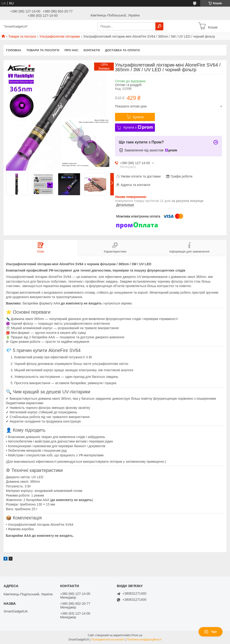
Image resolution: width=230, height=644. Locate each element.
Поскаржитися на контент (108, 640)
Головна (14, 50)
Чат (211, 632)
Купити (138, 117)
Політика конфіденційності (144, 640)
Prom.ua (137, 635)
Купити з (138, 127)
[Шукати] (159, 26)
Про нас (71, 50)
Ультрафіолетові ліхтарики (60, 36)
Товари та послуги (22, 36)
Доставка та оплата (122, 50)
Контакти (92, 50)
